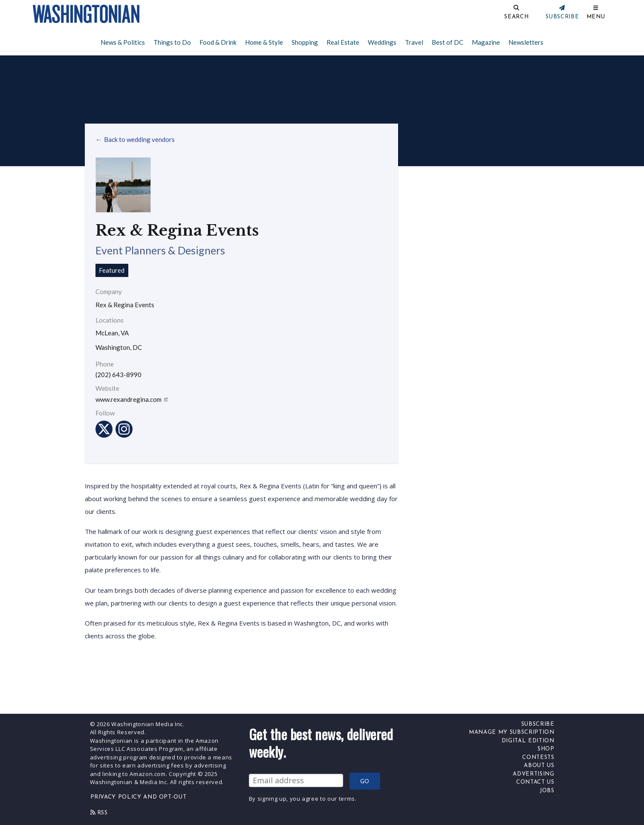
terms (347, 799)
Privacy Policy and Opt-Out (139, 797)
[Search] (488, 14)
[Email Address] (296, 780)
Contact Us (535, 782)
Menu (596, 17)
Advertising (533, 774)
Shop (546, 749)
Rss (99, 813)
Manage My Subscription (511, 732)
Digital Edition (528, 741)
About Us (539, 766)
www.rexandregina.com (132, 400)
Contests (538, 757)
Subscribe (538, 724)
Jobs (547, 791)
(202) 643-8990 (118, 375)
